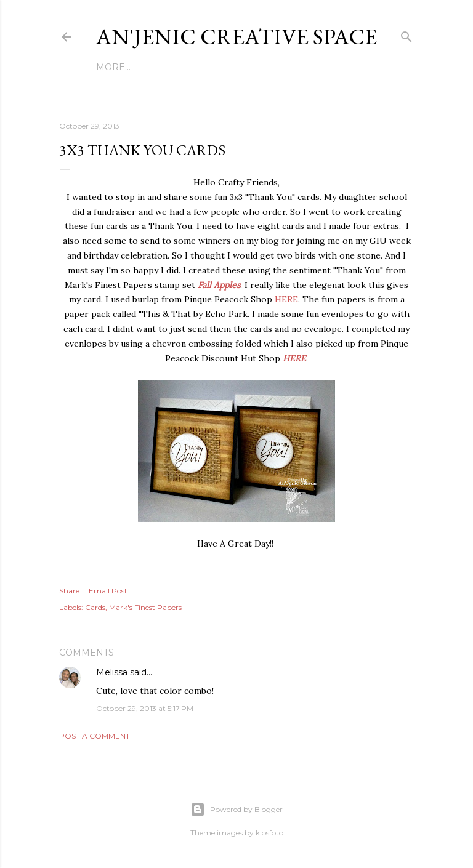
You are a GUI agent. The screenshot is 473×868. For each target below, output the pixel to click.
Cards (95, 607)
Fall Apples (219, 285)
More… (347, 67)
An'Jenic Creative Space (236, 37)
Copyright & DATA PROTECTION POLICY (228, 67)
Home (111, 67)
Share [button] (69, 591)
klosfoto (269, 833)
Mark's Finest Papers (145, 607)
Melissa (112, 672)
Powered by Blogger (236, 810)
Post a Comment (95, 736)
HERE (286, 299)
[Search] (406, 34)
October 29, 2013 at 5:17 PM (145, 708)
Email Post (108, 591)
